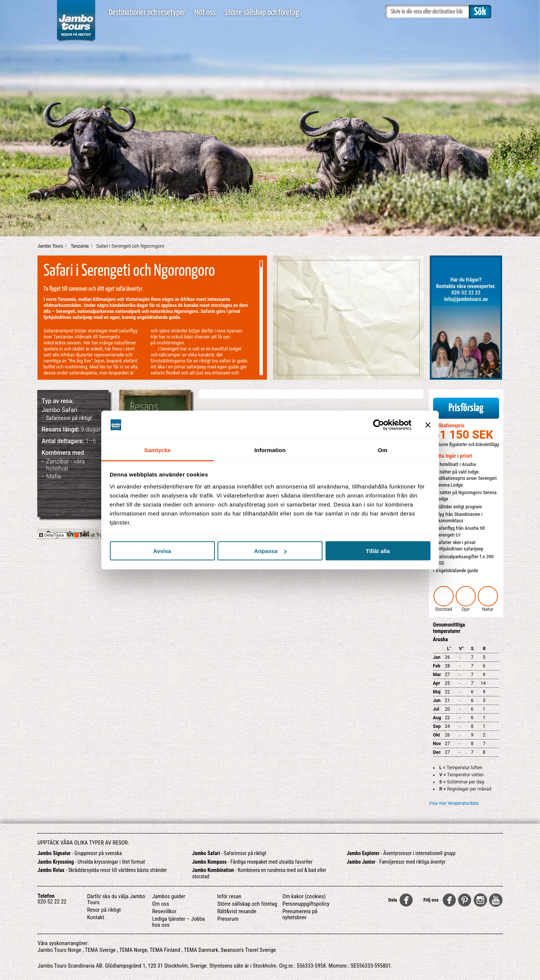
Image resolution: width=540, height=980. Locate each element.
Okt (437, 735)
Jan (437, 657)
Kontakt (96, 917)
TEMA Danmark (201, 950)
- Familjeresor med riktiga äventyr (396, 862)
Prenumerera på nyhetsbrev (300, 914)
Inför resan (229, 896)
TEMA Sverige (100, 950)
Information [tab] (270, 450)
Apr (437, 683)
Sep (437, 726)
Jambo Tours (50, 246)
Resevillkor (164, 911)
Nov (437, 744)
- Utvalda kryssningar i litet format (91, 862)
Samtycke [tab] (158, 450)
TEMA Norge (133, 950)
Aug (437, 718)
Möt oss (205, 13)
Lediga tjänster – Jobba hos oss (178, 922)
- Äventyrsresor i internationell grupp (401, 853)
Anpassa (270, 551)
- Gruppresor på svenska (80, 853)
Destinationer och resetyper (147, 13)
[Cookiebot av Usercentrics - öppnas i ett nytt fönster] (379, 425)
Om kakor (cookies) (304, 896)
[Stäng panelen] (428, 425)
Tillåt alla (378, 551)
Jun (437, 700)
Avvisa (162, 551)
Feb (437, 666)
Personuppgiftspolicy (306, 904)
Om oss (161, 904)
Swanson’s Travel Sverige (248, 950)
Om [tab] (382, 450)
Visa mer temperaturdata (454, 803)
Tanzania (79, 246)
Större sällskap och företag (262, 13)
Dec (437, 752)
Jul (436, 709)
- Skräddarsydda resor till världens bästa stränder (102, 870)
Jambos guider (169, 896)
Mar (437, 675)
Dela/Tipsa (51, 535)
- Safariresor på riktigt (229, 853)
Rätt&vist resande (237, 911)
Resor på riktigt (104, 910)
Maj (437, 692)
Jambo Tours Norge (59, 950)
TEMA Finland (165, 950)
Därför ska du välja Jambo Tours (116, 899)
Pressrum (228, 919)
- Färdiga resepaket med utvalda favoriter (252, 862)
